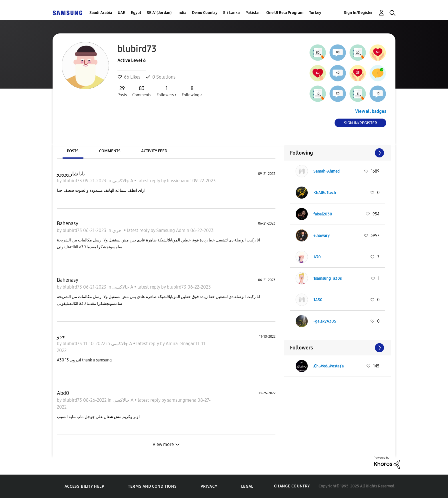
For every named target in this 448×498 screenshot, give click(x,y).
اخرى (118, 230)
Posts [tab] (73, 151)
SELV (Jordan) (159, 13)
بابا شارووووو (71, 174)
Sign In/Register (358, 13)
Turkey (315, 13)
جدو (61, 337)
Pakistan (253, 13)
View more (163, 444)
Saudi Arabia (101, 13)
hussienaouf (180, 181)
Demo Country (205, 13)
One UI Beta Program (285, 13)
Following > (192, 91)
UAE (121, 13)
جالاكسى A (123, 181)
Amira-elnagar (181, 344)
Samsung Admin (173, 230)
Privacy (209, 486)
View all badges (371, 111)
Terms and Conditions (152, 486)
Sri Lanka (231, 13)
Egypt (136, 13)
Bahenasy (68, 223)
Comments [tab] (110, 151)
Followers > (166, 91)
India (182, 13)
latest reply (149, 181)
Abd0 (63, 393)
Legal (247, 486)
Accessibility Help (84, 486)
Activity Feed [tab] (154, 151)
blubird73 (73, 181)
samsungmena (182, 400)
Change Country (292, 486)
